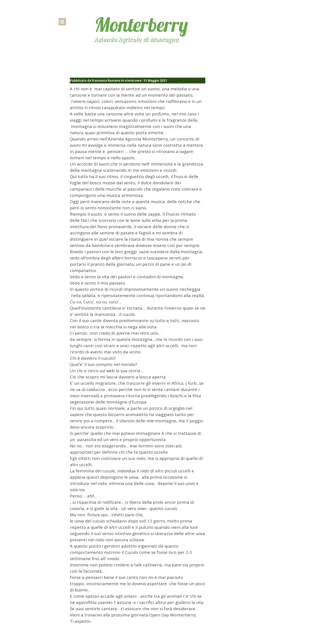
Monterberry (141, 24)
